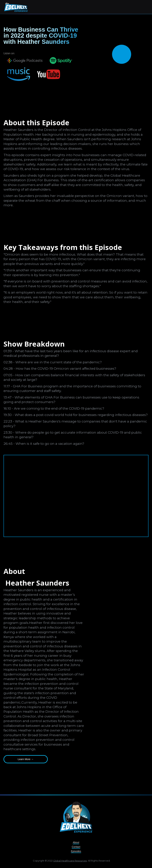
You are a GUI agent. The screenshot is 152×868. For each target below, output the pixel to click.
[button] (145, 6)
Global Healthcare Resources (70, 862)
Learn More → (26, 759)
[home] (16, 7)
